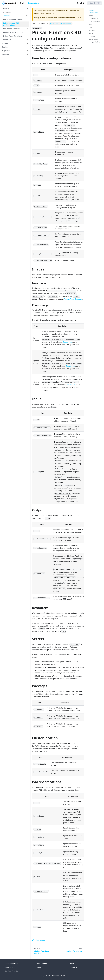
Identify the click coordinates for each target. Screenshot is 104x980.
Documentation (34, 3)
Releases (5, 54)
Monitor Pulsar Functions (13, 32)
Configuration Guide (13, 971)
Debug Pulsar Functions (12, 36)
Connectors (6, 40)
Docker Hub (67, 342)
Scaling (5, 47)
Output (91, 27)
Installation (6, 12)
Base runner (94, 18)
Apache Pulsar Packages (73, 299)
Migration (6, 51)
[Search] (95, 3)
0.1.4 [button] (22, 3)
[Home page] (34, 24)
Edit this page (39, 940)
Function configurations (93, 11)
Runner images (95, 21)
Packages (92, 36)
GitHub (80, 3)
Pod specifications (94, 42)
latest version (70, 18)
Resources (92, 30)
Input (91, 24)
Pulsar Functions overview (13, 19)
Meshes (5, 43)
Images (91, 15)
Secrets (91, 33)
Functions (6, 16)
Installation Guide (12, 968)
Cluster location (94, 39)
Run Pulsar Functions (11, 29)
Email (40, 968)
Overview (6, 9)
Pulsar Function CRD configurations (11, 24)
